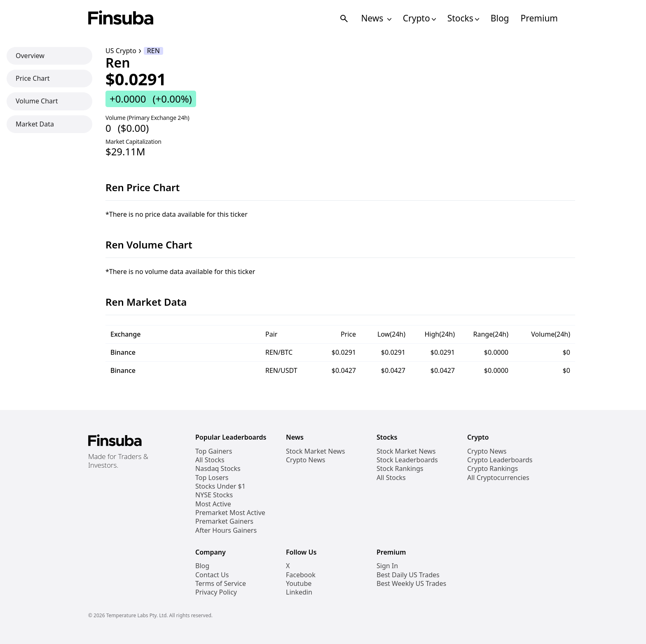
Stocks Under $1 (220, 486)
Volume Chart (37, 101)
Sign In (387, 566)
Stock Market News (315, 451)
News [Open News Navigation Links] (376, 18)
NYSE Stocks (214, 495)
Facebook (301, 575)
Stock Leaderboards (407, 460)
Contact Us (212, 575)
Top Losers (212, 478)
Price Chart (33, 78)
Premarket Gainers (224, 521)
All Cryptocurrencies (498, 478)
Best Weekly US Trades (411, 584)
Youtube (299, 584)
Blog (500, 18)
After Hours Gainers (226, 530)
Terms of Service (221, 584)
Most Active (213, 504)
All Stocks (210, 460)
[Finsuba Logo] (121, 18)
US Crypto (121, 51)
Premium (539, 18)
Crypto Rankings (493, 469)
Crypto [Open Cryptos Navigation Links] (419, 18)
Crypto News (305, 460)
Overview (30, 56)
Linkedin (299, 592)
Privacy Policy (216, 592)
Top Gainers (214, 451)
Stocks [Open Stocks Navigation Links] (463, 18)
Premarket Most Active (230, 513)
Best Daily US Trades (408, 575)
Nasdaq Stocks (218, 469)
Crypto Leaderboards (500, 460)
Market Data (35, 124)
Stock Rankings (400, 469)
